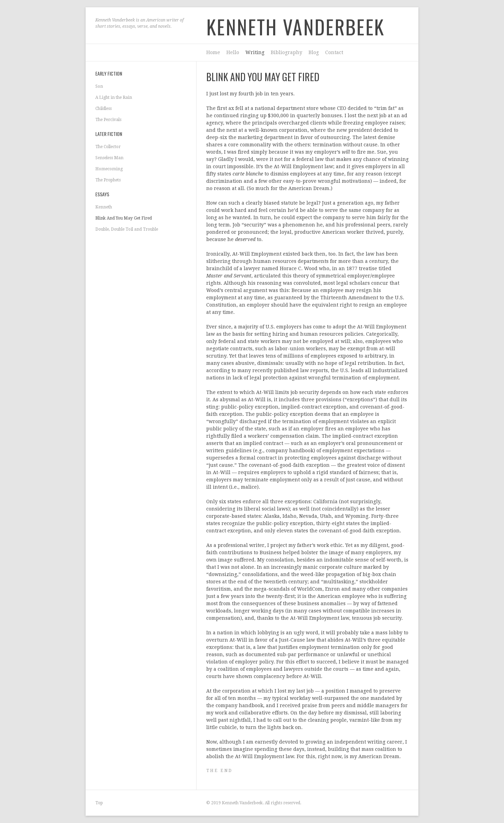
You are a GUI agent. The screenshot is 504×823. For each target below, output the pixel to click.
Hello (233, 52)
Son (99, 86)
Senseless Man (109, 158)
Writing (255, 52)
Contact (334, 52)
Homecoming (109, 169)
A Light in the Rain (114, 97)
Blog (314, 52)
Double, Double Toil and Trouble (127, 229)
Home (213, 52)
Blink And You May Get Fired (124, 218)
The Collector (108, 147)
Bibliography (286, 52)
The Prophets (108, 180)
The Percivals (108, 120)
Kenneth (104, 207)
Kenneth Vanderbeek (295, 27)
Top (99, 803)
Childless (103, 109)
